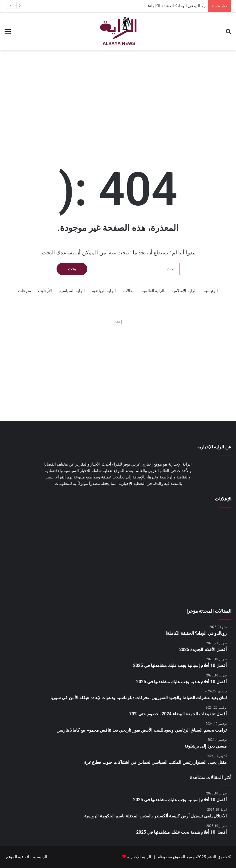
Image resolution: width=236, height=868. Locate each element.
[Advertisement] (118, 99)
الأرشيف (45, 291)
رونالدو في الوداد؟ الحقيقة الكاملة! (177, 6)
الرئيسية (211, 291)
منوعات (25, 291)
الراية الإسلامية (184, 291)
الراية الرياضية (104, 291)
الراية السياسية (72, 291)
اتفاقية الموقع (18, 857)
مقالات (129, 291)
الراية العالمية (153, 291)
